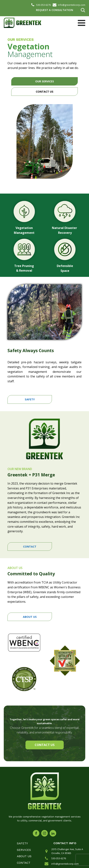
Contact (24, 863)
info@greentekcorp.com (65, 864)
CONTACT (30, 547)
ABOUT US (30, 617)
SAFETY (30, 399)
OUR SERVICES (45, 81)
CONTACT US (45, 92)
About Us (24, 856)
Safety (22, 843)
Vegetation (28, 46)
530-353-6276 (59, 858)
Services (24, 850)
